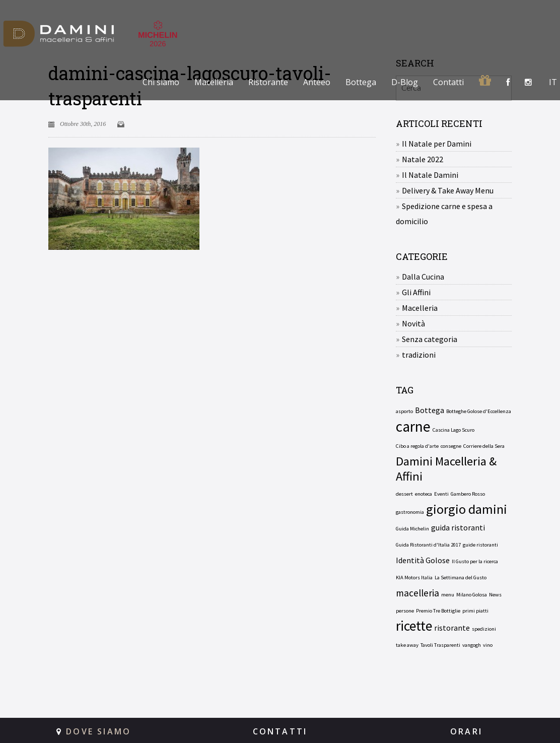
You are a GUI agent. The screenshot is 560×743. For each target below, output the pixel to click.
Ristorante (268, 82)
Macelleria (214, 82)
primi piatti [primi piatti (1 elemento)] (475, 611)
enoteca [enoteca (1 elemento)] (424, 494)
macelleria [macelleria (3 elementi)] (417, 593)
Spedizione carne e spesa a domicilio (444, 214)
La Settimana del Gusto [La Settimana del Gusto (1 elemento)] (461, 578)
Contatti (448, 82)
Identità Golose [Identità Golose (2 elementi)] (423, 560)
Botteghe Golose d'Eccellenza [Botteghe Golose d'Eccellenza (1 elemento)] (479, 411)
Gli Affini (416, 292)
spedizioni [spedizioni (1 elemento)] (484, 629)
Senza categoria (430, 339)
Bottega (361, 82)
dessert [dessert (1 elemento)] (404, 494)
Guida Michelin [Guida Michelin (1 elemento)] (412, 529)
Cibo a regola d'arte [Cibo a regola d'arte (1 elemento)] (417, 446)
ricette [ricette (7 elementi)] (414, 626)
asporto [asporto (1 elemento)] (404, 411)
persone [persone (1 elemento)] (405, 611)
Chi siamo (161, 82)
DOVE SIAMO (98, 731)
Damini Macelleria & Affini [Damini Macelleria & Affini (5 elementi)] (446, 469)
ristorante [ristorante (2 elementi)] (452, 628)
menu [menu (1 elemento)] (448, 595)
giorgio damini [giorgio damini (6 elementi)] (467, 509)
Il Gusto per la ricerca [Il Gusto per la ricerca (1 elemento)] (475, 561)
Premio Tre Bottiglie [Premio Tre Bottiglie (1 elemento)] (438, 611)
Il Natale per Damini (437, 144)
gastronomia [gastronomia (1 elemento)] (410, 512)
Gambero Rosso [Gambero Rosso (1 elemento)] (468, 494)
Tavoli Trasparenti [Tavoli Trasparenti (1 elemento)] (440, 645)
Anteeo (317, 82)
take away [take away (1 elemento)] (407, 645)
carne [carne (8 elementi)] (413, 427)
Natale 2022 (423, 159)
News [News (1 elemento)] (495, 595)
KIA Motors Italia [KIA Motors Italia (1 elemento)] (414, 578)
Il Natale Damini (430, 175)
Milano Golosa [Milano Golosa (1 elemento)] (472, 595)
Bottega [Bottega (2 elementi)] (430, 410)
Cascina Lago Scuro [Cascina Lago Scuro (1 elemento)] (453, 430)
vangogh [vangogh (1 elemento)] (472, 645)
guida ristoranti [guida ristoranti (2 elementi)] (458, 527)
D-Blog (405, 82)
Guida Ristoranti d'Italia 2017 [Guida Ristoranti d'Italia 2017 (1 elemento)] (428, 545)
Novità (413, 323)
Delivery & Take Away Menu (448, 190)
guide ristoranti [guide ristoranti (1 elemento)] (480, 545)
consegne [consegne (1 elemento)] (451, 446)
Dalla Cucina (423, 277)
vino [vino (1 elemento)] (488, 645)
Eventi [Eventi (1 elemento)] (441, 494)
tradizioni (419, 355)
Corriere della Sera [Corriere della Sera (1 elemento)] (484, 446)
